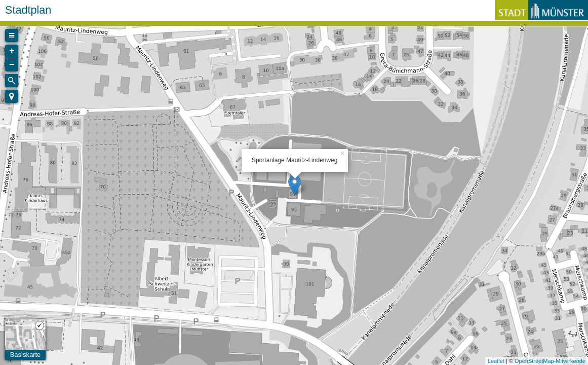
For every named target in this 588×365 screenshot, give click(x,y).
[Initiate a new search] (12, 81)
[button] (12, 96)
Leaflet (496, 361)
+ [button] (12, 51)
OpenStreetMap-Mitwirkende (550, 361)
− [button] (12, 65)
